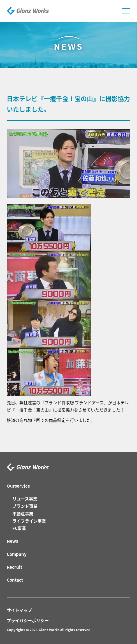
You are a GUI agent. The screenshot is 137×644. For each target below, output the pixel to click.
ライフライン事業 (29, 521)
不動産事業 (23, 514)
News (12, 541)
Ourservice (18, 486)
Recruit (14, 567)
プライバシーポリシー (28, 621)
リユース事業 (25, 499)
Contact (15, 580)
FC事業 (19, 528)
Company (17, 554)
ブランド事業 (25, 506)
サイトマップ (19, 610)
